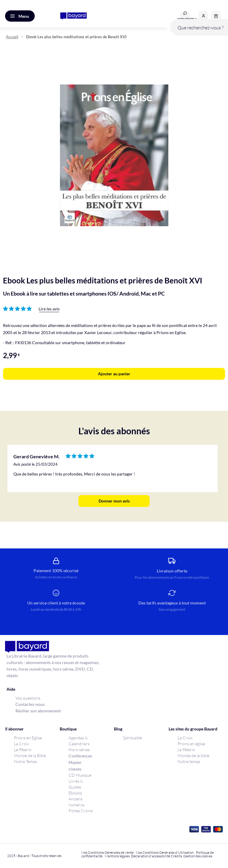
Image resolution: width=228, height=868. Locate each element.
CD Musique (80, 775)
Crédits (176, 856)
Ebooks (75, 793)
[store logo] (73, 16)
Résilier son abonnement (38, 711)
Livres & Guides (76, 784)
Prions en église (191, 744)
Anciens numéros (77, 802)
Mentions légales (117, 856)
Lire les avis (49, 309)
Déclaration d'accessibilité (151, 856)
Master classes (75, 766)
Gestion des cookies (198, 856)
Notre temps (189, 761)
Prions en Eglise (28, 738)
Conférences (80, 756)
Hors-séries (79, 750)
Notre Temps (25, 761)
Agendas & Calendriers (79, 741)
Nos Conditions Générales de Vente (107, 852)
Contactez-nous (30, 704)
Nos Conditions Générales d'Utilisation (165, 852)
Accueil (12, 37)
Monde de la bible (193, 755)
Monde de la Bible (30, 755)
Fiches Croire (81, 811)
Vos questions (28, 698)
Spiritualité (132, 738)
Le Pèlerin (23, 750)
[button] (203, 16)
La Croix (21, 744)
